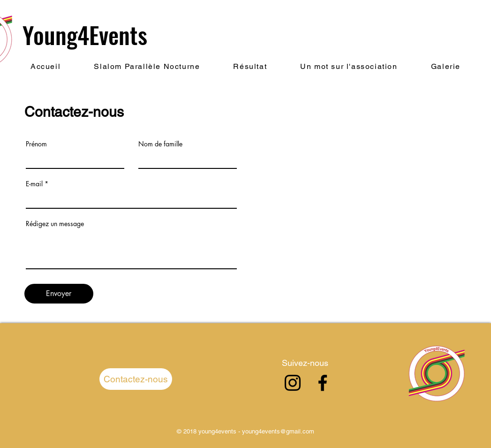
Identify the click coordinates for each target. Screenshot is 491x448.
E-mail (34, 184)
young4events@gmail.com (278, 431)
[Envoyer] (59, 294)
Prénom (36, 144)
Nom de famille (160, 144)
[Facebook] (323, 383)
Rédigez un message (55, 224)
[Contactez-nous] (136, 379)
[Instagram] (293, 383)
